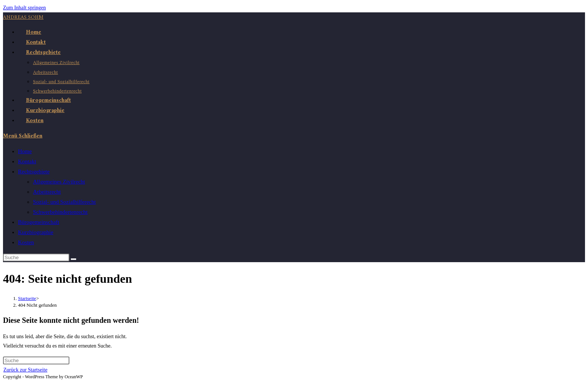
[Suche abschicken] (73, 259)
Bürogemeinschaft (39, 222)
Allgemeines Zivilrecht (59, 182)
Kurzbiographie (36, 232)
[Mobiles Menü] (23, 136)
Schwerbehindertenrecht (60, 212)
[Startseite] (27, 298)
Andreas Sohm (23, 17)
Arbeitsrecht (47, 192)
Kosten (26, 242)
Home (25, 151)
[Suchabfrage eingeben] (36, 257)
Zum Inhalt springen (24, 8)
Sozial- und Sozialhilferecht (64, 202)
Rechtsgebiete (34, 172)
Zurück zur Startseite (25, 370)
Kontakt (27, 161)
